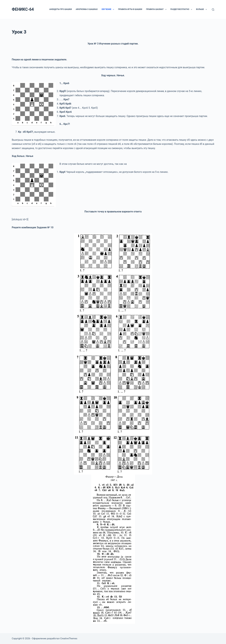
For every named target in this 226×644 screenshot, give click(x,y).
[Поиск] (213, 10)
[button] (113, 9)
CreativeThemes (69, 638)
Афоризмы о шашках (87, 9)
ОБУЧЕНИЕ (108, 9)
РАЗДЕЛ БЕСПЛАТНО (182, 9)
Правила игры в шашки (130, 9)
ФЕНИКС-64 (23, 9)
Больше (202, 9)
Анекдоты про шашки (61, 9)
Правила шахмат (157, 9)
